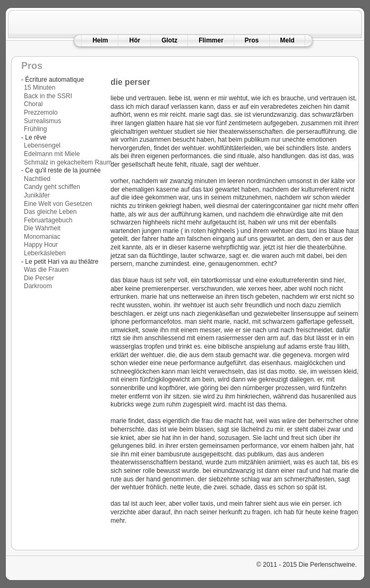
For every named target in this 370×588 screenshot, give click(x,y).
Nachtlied (37, 179)
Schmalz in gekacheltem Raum (68, 162)
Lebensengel (42, 145)
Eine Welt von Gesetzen (58, 204)
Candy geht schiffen (52, 187)
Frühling (35, 129)
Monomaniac (42, 237)
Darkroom (38, 286)
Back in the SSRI (48, 96)
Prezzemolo (41, 113)
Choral (33, 104)
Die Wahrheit (42, 228)
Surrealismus (42, 121)
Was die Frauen (46, 270)
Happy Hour (41, 245)
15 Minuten (40, 88)
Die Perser (39, 278)
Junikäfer (37, 195)
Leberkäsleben (45, 253)
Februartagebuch (48, 220)
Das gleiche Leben (50, 212)
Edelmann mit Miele (52, 154)
